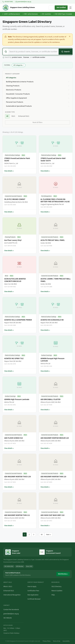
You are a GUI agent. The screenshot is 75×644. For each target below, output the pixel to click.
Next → (48, 535)
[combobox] (37, 52)
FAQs (53, 595)
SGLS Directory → (63, 574)
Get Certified (61, 7)
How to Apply (32, 587)
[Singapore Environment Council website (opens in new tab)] (54, 552)
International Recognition (12, 595)
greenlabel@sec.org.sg (23, 2)
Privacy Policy (47, 641)
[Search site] (51, 8)
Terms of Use (57, 641)
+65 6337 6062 (8, 2)
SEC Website (8, 618)
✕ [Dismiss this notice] (70, 37)
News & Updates (57, 591)
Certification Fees (33, 591)
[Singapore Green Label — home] (21, 552)
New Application (33, 595)
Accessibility (66, 641)
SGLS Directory (56, 587)
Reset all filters (38, 122)
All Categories (19, 65)
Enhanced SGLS (9, 591)
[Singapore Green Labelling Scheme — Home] (19, 8)
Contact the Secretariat (11, 610)
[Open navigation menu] (70, 8)
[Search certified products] (33, 52)
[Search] (65, 52)
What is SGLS (8, 587)
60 (42, 535)
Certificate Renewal (34, 599)
